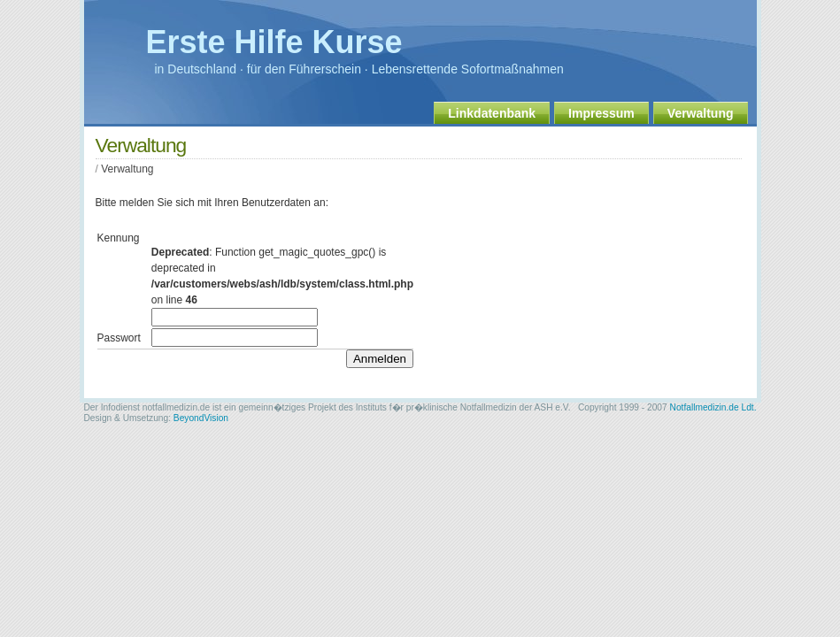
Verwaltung (701, 113)
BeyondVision (201, 418)
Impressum (601, 113)
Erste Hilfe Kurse (274, 42)
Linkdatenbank (492, 113)
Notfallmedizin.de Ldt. (713, 407)
